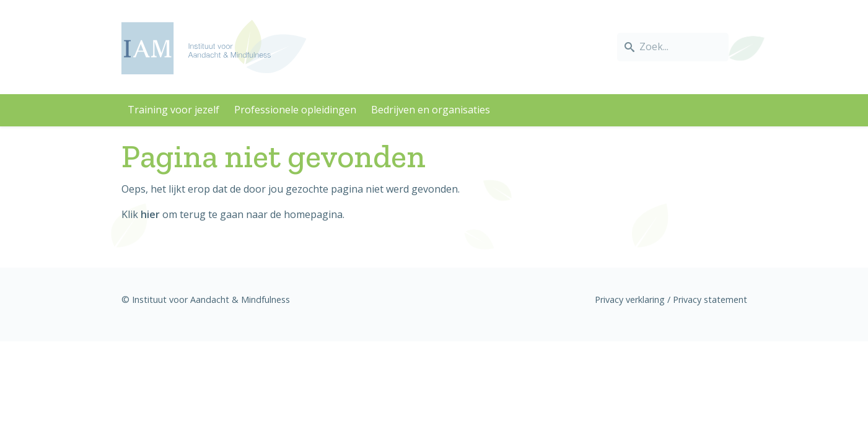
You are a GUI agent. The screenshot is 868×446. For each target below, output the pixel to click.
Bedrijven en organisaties (431, 110)
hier (150, 214)
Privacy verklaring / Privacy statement (671, 300)
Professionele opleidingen (295, 110)
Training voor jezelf (173, 110)
